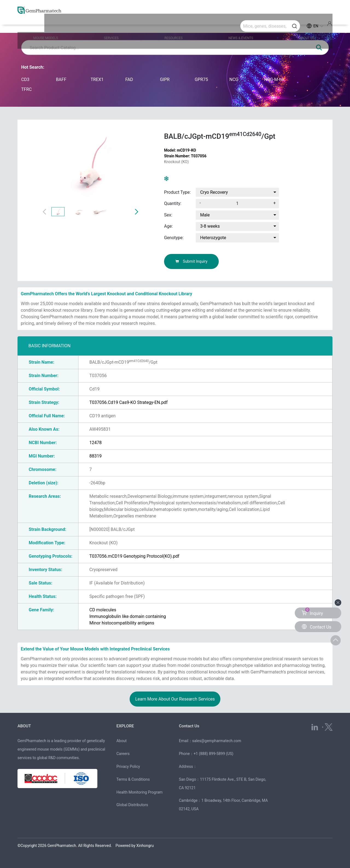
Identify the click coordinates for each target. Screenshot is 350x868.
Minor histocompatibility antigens (122, 623)
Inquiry (312, 612)
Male (205, 215)
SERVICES (119, 25)
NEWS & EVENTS (235, 25)
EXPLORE (126, 726)
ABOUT (25, 726)
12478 (96, 443)
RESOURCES (175, 25)
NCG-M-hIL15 (276, 79)
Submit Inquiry (191, 261)
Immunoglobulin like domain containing (128, 616)
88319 (96, 456)
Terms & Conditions (133, 779)
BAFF (61, 79)
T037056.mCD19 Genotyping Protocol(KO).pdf (134, 556)
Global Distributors (132, 805)
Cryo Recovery (214, 192)
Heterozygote (213, 238)
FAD (129, 79)
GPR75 (201, 79)
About (122, 741)
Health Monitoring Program (140, 792)
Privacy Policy (128, 766)
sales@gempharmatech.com (217, 741)
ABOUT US (294, 25)
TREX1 (97, 79)
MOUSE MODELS (61, 25)
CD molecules (103, 610)
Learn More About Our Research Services (175, 699)
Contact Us (190, 726)
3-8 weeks (210, 226)
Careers (123, 754)
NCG (234, 79)
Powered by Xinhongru (135, 846)
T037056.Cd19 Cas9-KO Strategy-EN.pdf (129, 402)
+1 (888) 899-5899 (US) (214, 754)
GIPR (165, 79)
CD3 (25, 79)
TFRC (27, 89)
